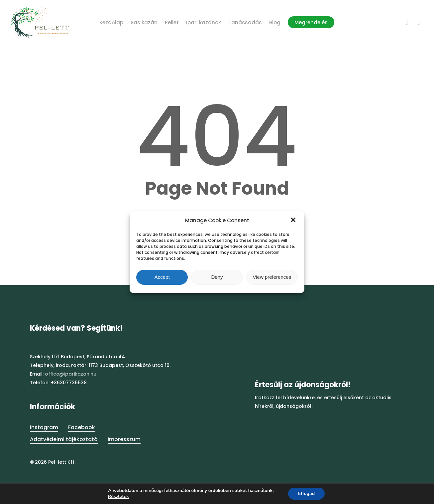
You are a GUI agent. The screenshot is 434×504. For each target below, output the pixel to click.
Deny (217, 277)
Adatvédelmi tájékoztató (64, 439)
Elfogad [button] (306, 494)
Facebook (82, 427)
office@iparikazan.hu (71, 374)
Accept (162, 277)
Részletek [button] (118, 497)
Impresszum (124, 439)
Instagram (44, 427)
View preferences (272, 277)
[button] (294, 221)
